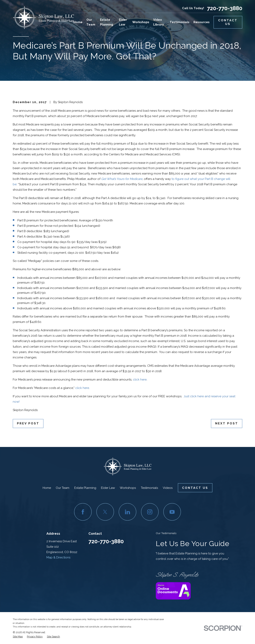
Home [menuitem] (78, 22)
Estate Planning (85, 488)
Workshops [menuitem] (141, 22)
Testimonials (149, 488)
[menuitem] (18, 637)
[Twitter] (105, 512)
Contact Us (228, 22)
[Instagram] (150, 512)
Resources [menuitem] (202, 22)
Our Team (63, 488)
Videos (168, 488)
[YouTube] (172, 512)
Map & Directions (58, 557)
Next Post (227, 423)
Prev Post (28, 423)
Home (47, 488)
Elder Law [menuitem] (123, 22)
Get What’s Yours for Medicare (122, 179)
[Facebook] (83, 512)
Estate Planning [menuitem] (107, 22)
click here (140, 380)
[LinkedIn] (127, 512)
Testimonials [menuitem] (180, 22)
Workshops (128, 488)
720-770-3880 (225, 8)
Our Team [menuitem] (91, 22)
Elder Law (108, 488)
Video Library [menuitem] (158, 22)
